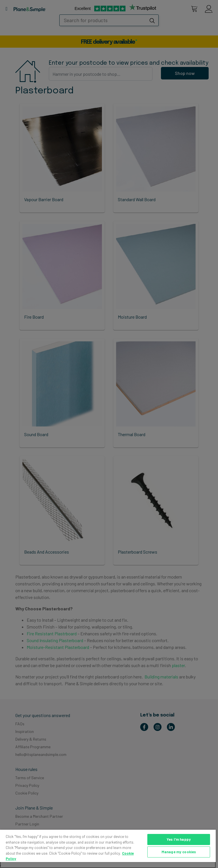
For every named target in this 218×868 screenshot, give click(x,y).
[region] (108, 849)
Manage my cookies (179, 852)
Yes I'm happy (179, 839)
